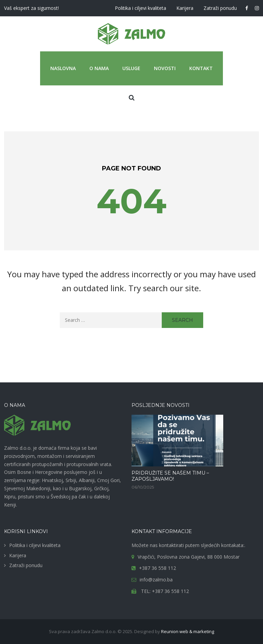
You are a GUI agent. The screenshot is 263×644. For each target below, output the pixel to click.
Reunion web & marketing (188, 631)
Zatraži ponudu (220, 8)
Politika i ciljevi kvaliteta (141, 8)
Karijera (185, 8)
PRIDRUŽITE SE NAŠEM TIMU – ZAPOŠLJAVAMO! (170, 476)
